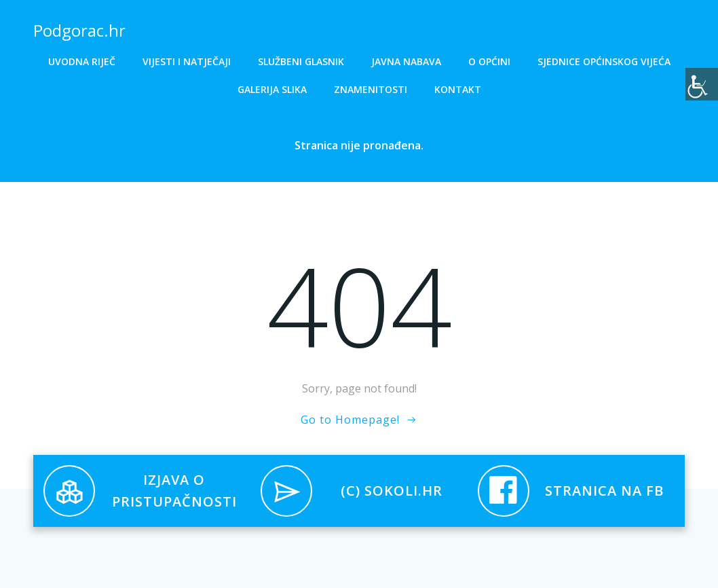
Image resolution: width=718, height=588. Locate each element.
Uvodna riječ (82, 61)
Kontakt (458, 89)
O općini (489, 61)
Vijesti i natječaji (187, 61)
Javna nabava (406, 61)
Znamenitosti (371, 89)
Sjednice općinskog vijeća (604, 61)
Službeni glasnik (301, 61)
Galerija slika (272, 89)
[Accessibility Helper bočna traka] (702, 84)
